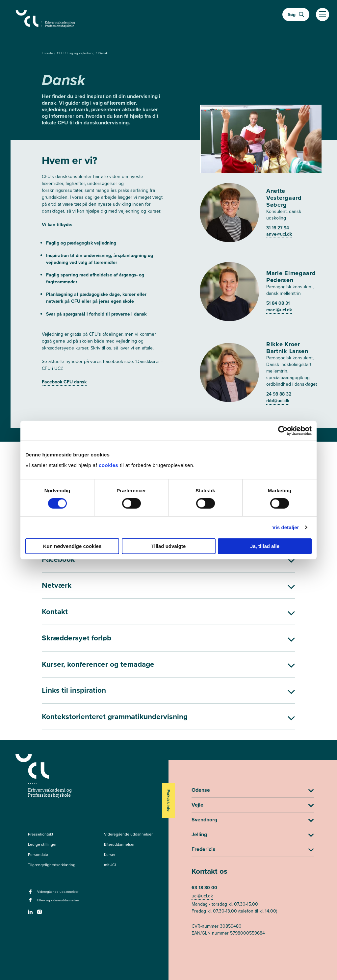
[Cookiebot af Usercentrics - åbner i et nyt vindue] (283, 431)
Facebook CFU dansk (64, 382)
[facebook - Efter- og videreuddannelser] (31, 880)
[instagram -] (40, 892)
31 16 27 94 (278, 166)
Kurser (110, 833)
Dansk (103, 53)
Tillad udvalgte (169, 546)
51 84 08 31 (278, 242)
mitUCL (110, 843)
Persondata (38, 833)
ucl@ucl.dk (202, 874)
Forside (48, 53)
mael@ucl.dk (279, 248)
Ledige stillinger (42, 822)
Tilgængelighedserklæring (52, 843)
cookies (109, 465)
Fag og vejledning (81, 53)
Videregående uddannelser (128, 812)
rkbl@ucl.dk (278, 339)
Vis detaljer (286, 527)
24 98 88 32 (279, 333)
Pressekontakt (41, 812)
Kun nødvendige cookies (72, 546)
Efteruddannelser (119, 822)
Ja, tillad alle (265, 546)
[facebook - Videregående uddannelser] (31, 872)
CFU (61, 53)
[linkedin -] (31, 892)
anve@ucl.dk (279, 173)
